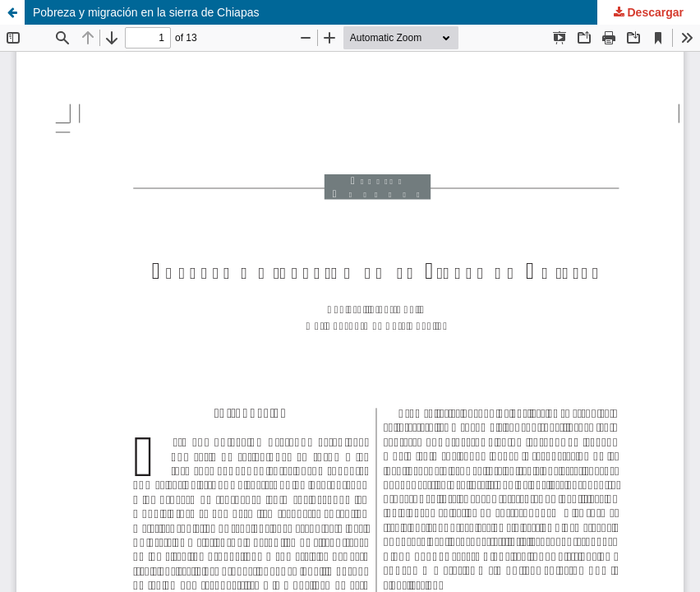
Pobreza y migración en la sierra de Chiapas (146, 12)
